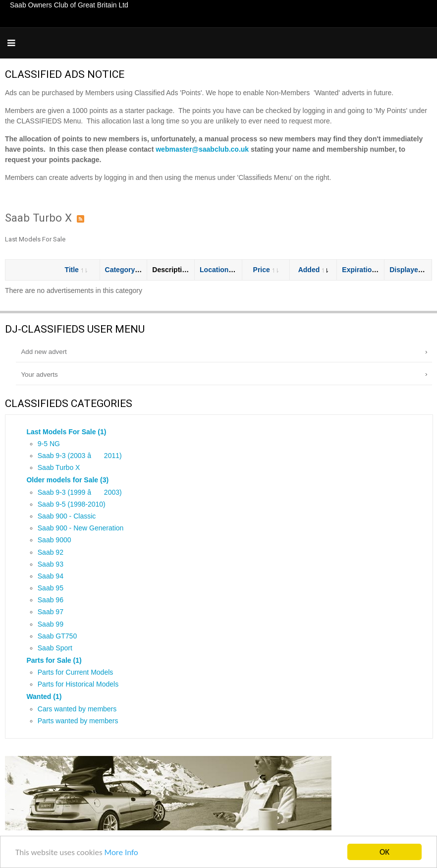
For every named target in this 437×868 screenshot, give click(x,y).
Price (266, 270)
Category (124, 270)
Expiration (363, 270)
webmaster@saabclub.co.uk (202, 149)
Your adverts (39, 375)
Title (76, 270)
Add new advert (44, 352)
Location (218, 270)
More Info (121, 853)
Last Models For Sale (35, 239)
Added (313, 270)
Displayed (410, 270)
